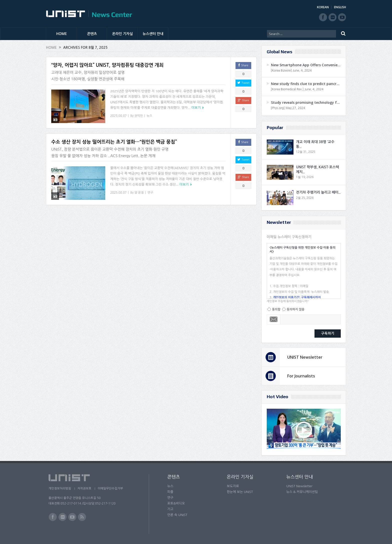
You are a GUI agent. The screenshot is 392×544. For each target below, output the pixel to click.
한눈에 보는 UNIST (240, 492)
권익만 (139, 116)
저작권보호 (84, 488)
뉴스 (150, 116)
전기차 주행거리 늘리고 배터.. (318, 192)
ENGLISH (340, 7)
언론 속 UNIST (177, 515)
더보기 (196, 108)
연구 (150, 189)
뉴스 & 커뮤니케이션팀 (302, 492)
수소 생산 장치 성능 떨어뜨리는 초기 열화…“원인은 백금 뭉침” (114, 139)
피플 (170, 492)
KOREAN (323, 7)
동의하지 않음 (296, 309)
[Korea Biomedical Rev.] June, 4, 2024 (297, 89)
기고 (170, 509)
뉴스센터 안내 (153, 34)
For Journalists (301, 376)
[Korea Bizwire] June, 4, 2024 (291, 71)
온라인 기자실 (123, 34)
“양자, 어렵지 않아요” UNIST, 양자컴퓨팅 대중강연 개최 (107, 65)
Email (274, 319)
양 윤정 (139, 189)
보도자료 (233, 486)
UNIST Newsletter (305, 357)
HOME (62, 34)
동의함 (276, 309)
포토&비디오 (176, 503)
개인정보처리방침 (60, 488)
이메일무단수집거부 (110, 488)
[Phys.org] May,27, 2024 (288, 108)
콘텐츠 (92, 34)
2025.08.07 (118, 116)
